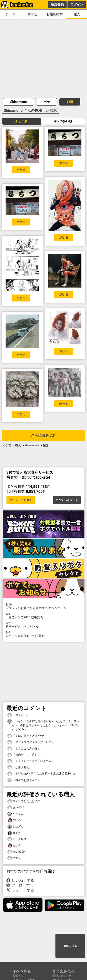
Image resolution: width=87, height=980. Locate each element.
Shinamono (18, 102)
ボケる (32, 14)
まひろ (14, 820)
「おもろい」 (18, 715)
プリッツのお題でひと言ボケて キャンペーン (44, 606)
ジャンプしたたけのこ (24, 801)
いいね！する (20, 880)
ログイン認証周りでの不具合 (44, 634)
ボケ (47, 102)
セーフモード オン (21, 500)
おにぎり (16, 827)
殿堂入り (18, 976)
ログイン (77, 4)
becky (14, 833)
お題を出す (55, 14)
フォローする (20, 885)
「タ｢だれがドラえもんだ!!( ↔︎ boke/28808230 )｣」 (42, 774)
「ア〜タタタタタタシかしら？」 (31, 742)
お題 (70, 102)
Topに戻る (70, 946)
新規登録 (57, 4)
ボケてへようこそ (67, 500)
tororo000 (16, 852)
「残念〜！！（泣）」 (24, 755)
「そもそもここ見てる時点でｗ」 (31, 761)
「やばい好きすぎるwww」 (27, 736)
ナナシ (14, 858)
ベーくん (16, 814)
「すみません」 (20, 767)
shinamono (32, 445)
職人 (77, 14)
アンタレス (17, 839)
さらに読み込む (44, 435)
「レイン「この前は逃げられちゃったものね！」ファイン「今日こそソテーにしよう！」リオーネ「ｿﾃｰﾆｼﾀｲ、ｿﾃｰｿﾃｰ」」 (43, 725)
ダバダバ (16, 808)
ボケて (7, 445)
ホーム (10, 14)
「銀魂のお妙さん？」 (24, 780)
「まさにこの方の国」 (24, 749)
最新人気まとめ (62, 976)
